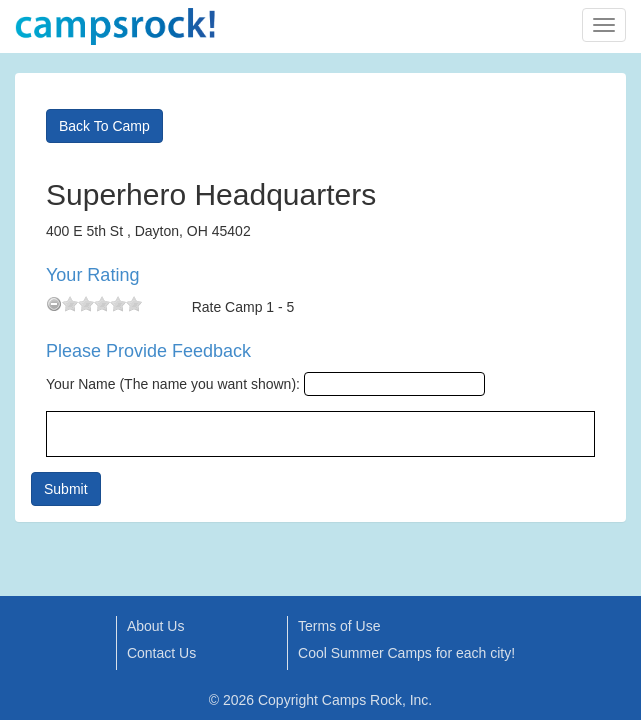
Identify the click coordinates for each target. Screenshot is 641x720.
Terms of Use (339, 626)
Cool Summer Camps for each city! (406, 653)
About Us (156, 626)
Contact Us (161, 653)
